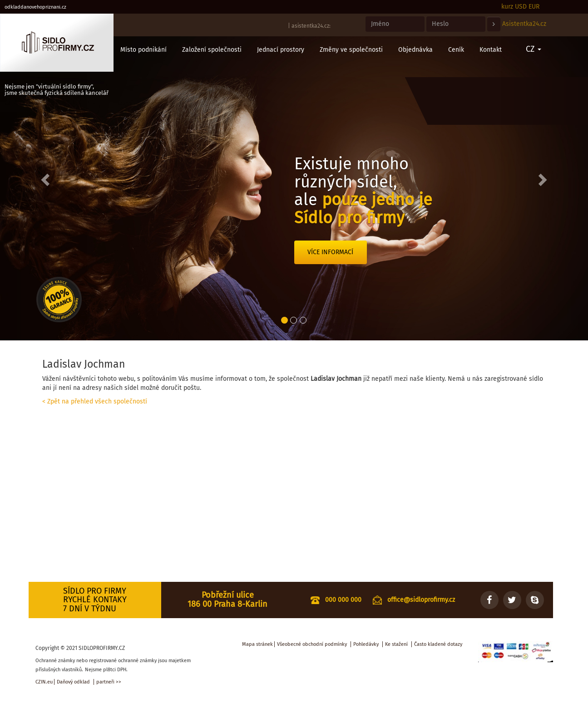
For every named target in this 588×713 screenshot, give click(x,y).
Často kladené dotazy (438, 644)
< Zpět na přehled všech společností (95, 401)
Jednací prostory (281, 50)
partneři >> (109, 682)
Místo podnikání (143, 50)
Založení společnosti (212, 50)
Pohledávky (366, 644)
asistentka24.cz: (311, 26)
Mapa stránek (257, 644)
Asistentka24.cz (524, 24)
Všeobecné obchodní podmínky (312, 644)
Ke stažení (396, 644)
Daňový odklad (73, 682)
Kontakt (491, 50)
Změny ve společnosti (351, 50)
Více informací (330, 252)
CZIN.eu (44, 682)
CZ (534, 49)
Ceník (456, 50)
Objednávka (415, 50)
